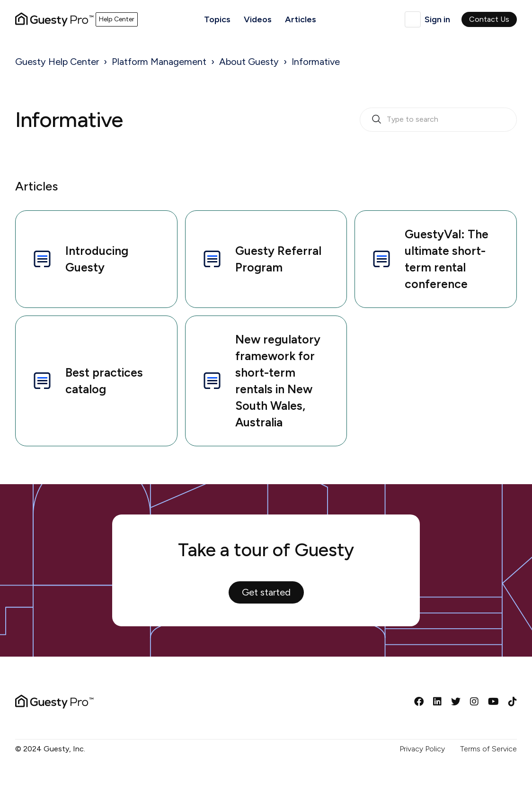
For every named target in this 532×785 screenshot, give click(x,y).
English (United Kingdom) (413, 19)
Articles (301, 19)
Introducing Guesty (80, 259)
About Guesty (249, 62)
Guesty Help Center (57, 62)
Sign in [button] (437, 19)
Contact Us (489, 19)
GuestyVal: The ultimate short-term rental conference (429, 259)
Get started (266, 592)
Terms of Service (488, 749)
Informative (316, 62)
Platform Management (159, 62)
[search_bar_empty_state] (438, 120)
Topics (217, 19)
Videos (258, 19)
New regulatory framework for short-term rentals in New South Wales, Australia (261, 381)
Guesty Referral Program (261, 259)
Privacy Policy (422, 749)
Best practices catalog (87, 381)
